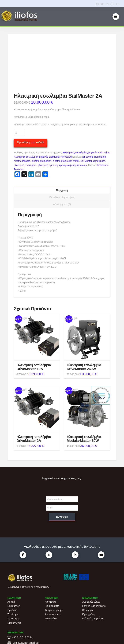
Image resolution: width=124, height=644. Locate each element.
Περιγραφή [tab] (62, 151)
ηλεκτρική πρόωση (48, 126)
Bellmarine (100, 117)
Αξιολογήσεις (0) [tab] (62, 165)
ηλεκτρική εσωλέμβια (25, 126)
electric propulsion (41, 121)
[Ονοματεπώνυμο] (62, 460)
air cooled (88, 117)
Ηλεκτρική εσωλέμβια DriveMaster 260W (84, 328)
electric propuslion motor (66, 121)
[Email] (62, 468)
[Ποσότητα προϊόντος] (19, 93)
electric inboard (22, 121)
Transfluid (19, 130)
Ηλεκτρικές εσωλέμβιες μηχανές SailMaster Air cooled (43, 117)
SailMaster (86, 121)
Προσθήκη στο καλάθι (31, 103)
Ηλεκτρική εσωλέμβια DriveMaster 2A (34, 399)
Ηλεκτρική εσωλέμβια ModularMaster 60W (84, 399)
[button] (116, 17)
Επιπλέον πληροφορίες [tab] (62, 158)
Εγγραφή (62, 477)
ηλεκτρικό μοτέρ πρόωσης (73, 126)
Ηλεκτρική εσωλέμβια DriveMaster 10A (34, 328)
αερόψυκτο (99, 121)
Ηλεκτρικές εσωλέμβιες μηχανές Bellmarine (86, 113)
